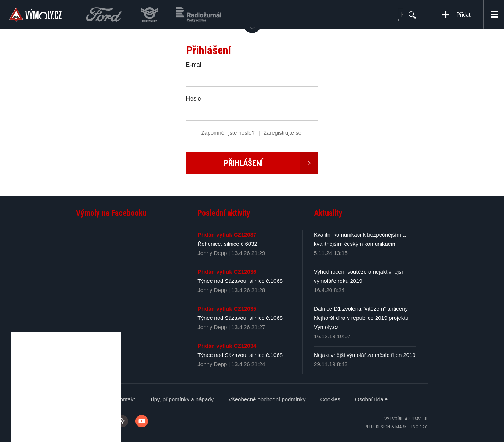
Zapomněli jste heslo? (228, 133)
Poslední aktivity (224, 213)
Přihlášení (271, 163)
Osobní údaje (371, 399)
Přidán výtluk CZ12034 (227, 346)
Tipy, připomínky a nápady (182, 399)
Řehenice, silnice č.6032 (227, 244)
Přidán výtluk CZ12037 (227, 235)
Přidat (464, 15)
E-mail (194, 65)
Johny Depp (212, 253)
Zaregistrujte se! (283, 133)
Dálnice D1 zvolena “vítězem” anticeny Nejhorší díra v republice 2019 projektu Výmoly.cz (361, 318)
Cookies (330, 399)
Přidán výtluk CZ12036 (227, 272)
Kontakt (126, 399)
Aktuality (328, 213)
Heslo (194, 98)
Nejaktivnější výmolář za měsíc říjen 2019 (365, 355)
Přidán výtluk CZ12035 (227, 309)
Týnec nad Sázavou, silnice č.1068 (240, 281)
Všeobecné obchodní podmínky (267, 399)
